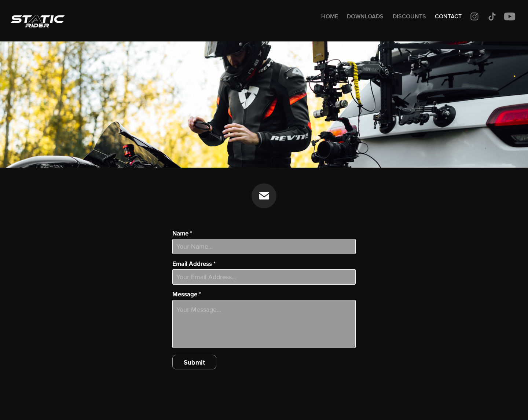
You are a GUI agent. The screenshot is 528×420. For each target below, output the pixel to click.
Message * (187, 294)
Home (330, 16)
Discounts (409, 16)
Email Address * (194, 264)
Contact (448, 16)
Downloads (365, 16)
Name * (182, 233)
